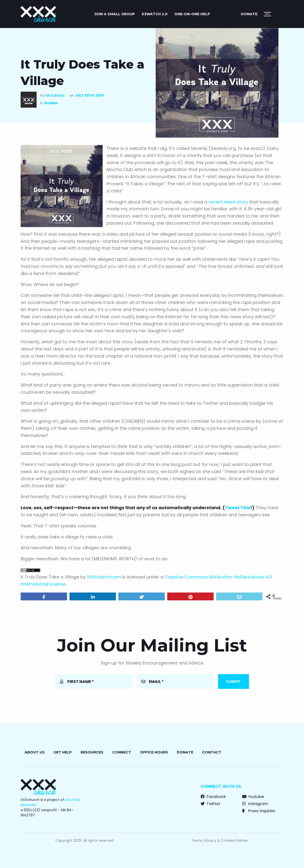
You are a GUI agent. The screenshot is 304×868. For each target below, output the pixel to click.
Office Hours (154, 752)
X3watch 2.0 (155, 14)
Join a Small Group (115, 14)
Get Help (63, 752)
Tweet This (238, 508)
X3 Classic (55, 95)
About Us (35, 752)
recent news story (228, 202)
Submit (234, 681)
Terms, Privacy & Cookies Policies (220, 840)
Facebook (213, 797)
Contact (212, 752)
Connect (122, 752)
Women (51, 103)
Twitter (211, 804)
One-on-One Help (192, 14)
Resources (92, 752)
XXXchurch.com (104, 577)
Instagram (255, 804)
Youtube (253, 797)
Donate (249, 14)
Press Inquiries (259, 811)
